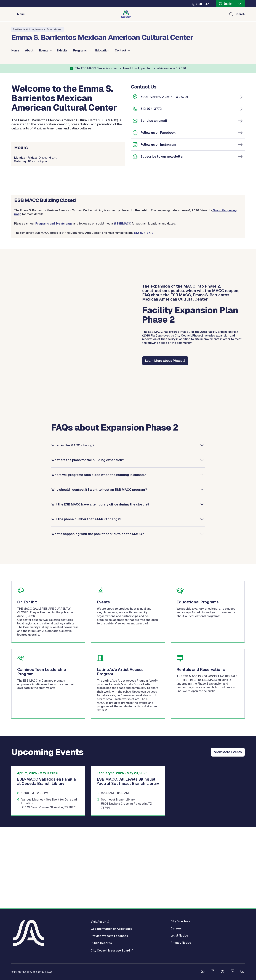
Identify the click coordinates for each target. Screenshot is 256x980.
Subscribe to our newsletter (162, 237)
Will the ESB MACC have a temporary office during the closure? (100, 584)
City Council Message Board (110, 950)
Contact (121, 51)
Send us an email (154, 201)
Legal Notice (179, 936)
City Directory (180, 921)
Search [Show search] (240, 14)
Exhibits (62, 51)
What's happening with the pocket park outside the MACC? (98, 614)
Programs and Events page (54, 304)
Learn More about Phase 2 (165, 441)
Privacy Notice (181, 943)
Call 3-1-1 (203, 4)
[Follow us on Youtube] (242, 972)
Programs (80, 51)
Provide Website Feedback (109, 936)
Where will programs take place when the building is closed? (99, 555)
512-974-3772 (151, 189)
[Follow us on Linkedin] (233, 972)
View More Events (228, 832)
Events (44, 51)
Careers (176, 929)
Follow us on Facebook (158, 213)
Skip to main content (14, 0)
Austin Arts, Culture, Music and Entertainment (38, 29)
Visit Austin (98, 922)
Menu (21, 14)
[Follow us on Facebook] (203, 972)
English (228, 4)
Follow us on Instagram (158, 225)
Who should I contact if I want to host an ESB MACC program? (99, 570)
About (29, 51)
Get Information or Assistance (112, 929)
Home (15, 51)
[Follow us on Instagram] (213, 972)
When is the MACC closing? (73, 525)
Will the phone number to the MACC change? (86, 599)
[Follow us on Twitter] (223, 972)
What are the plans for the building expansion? (88, 540)
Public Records (101, 943)
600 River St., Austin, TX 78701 (164, 177)
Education (102, 51)
